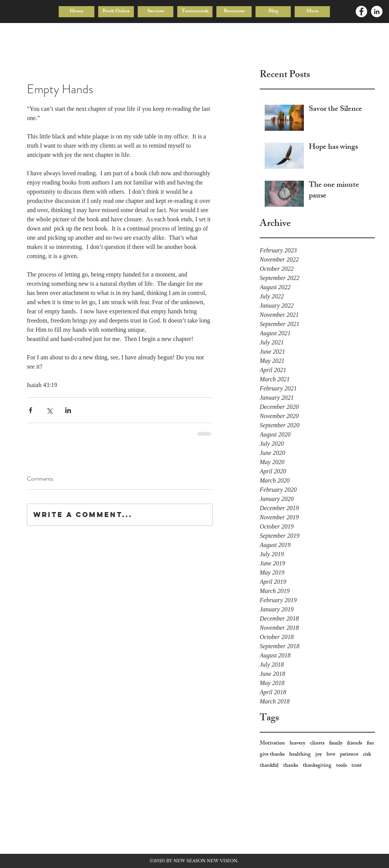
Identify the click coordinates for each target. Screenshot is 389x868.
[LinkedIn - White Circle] (377, 12)
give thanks (272, 755)
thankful (269, 766)
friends (355, 744)
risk (367, 755)
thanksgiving (317, 766)
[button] (156, 12)
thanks (291, 766)
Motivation (272, 744)
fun (370, 744)
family (336, 744)
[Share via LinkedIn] (68, 410)
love (331, 755)
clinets (317, 744)
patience (349, 755)
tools (341, 766)
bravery (298, 744)
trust (357, 766)
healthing (300, 755)
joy (319, 755)
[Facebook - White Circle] (361, 12)
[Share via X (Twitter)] (49, 410)
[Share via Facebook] (30, 410)
